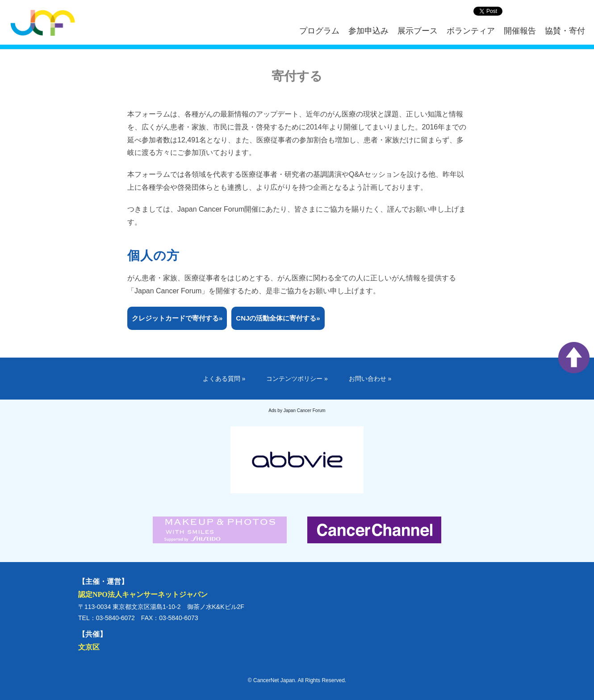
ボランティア (471, 31)
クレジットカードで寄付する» (177, 318)
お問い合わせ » (370, 379)
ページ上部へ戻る (574, 358)
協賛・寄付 (565, 31)
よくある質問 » (224, 379)
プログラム (319, 31)
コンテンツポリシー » (297, 379)
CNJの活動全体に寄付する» (278, 318)
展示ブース (418, 31)
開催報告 (520, 31)
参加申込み (368, 31)
